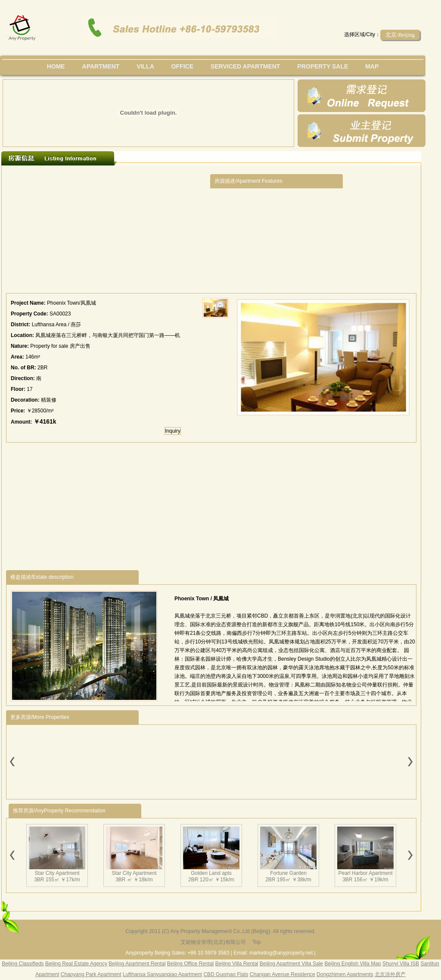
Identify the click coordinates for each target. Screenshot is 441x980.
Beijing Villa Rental (237, 964)
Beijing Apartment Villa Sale (291, 964)
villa (145, 66)
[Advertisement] (108, 231)
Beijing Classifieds (23, 964)
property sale (323, 66)
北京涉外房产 (390, 974)
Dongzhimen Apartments (345, 974)
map (372, 66)
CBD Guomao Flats (226, 974)
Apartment (101, 66)
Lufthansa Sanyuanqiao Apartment (162, 974)
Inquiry (173, 431)
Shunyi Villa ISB (401, 964)
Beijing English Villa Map (352, 964)
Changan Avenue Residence (283, 974)
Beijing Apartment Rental (137, 964)
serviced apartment (245, 66)
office (182, 66)
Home (56, 66)
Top (256, 942)
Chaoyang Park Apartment (91, 974)
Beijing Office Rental (191, 964)
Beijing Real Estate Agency (76, 964)
